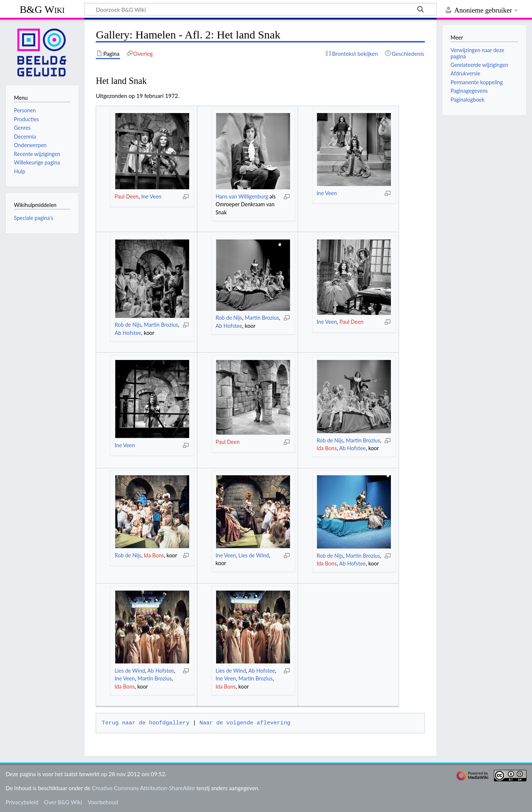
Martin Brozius (161, 325)
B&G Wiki (42, 9)
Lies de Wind (253, 555)
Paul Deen (127, 196)
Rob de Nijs (128, 325)
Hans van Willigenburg (242, 196)
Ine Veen (151, 196)
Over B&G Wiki (63, 802)
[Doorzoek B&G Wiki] (260, 9)
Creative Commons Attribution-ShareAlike (144, 788)
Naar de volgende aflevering (245, 723)
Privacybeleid (22, 802)
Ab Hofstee (128, 333)
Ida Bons (327, 448)
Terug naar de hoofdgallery (146, 723)
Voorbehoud (103, 802)
